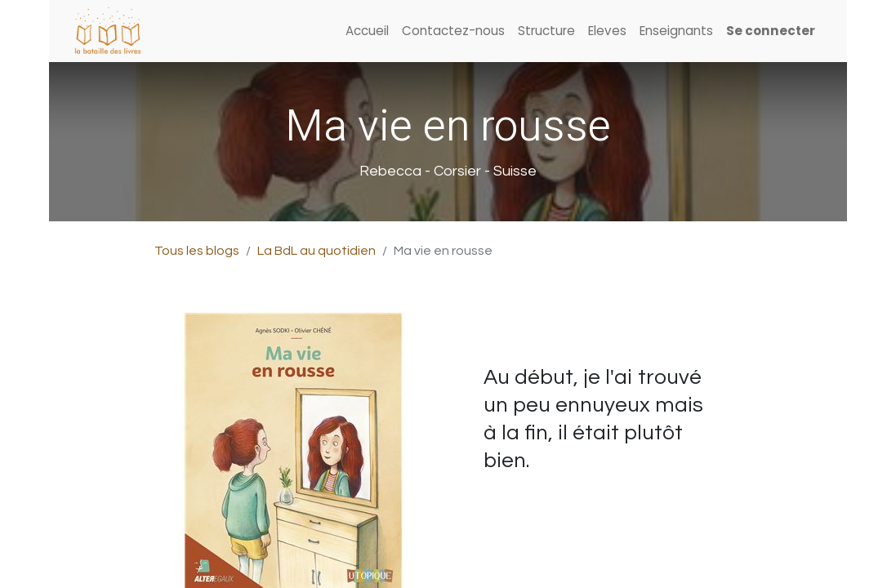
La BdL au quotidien (316, 251)
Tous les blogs (197, 251)
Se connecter (771, 31)
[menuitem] (367, 31)
